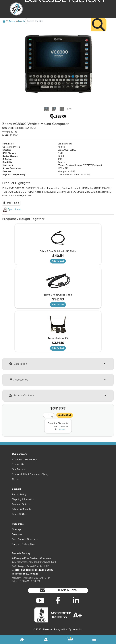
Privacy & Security (22, 509)
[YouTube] (40, 600)
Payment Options (21, 504)
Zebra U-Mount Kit (58, 338)
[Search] (99, 19)
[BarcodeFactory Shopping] (70, 639)
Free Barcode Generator (25, 539)
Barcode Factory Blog (23, 544)
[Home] (4, 21)
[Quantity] (47, 415)
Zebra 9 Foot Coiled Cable (58, 295)
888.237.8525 (31, 574)
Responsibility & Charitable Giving (30, 474)
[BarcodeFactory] (16, 9)
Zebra (12, 21)
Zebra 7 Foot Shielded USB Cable (58, 251)
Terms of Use (19, 514)
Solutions (17, 534)
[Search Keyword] (58, 15)
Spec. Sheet (12, 209)
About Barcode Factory (24, 459)
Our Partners (19, 469)
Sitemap (16, 529)
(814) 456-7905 (44, 570)
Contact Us (18, 464)
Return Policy (19, 494)
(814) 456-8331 (23, 570)
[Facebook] (58, 600)
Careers (16, 479)
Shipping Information (23, 499)
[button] (58, 590)
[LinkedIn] (76, 600)
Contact (62, 429)
